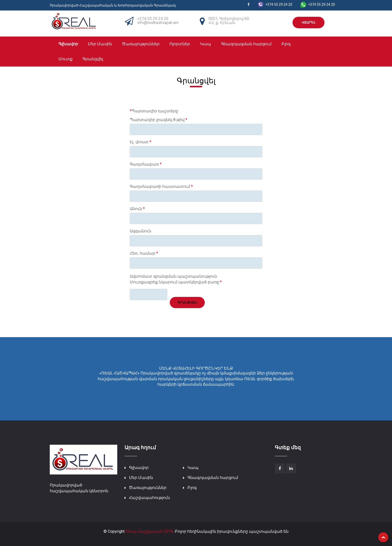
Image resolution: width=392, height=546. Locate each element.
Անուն (137, 209)
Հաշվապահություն (149, 498)
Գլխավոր (68, 44)
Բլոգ (286, 44)
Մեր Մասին (100, 44)
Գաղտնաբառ (146, 164)
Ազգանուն (140, 231)
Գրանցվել (93, 59)
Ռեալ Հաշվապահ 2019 (149, 531)
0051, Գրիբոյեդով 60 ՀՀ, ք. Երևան (229, 21)
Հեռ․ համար (144, 253)
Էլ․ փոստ (140, 142)
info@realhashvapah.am (158, 23)
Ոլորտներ (180, 44)
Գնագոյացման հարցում (246, 44)
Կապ (205, 44)
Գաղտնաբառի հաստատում (161, 187)
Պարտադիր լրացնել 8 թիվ (158, 120)
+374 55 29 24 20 (153, 19)
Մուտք (65, 59)
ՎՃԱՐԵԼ (308, 22)
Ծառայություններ (141, 44)
